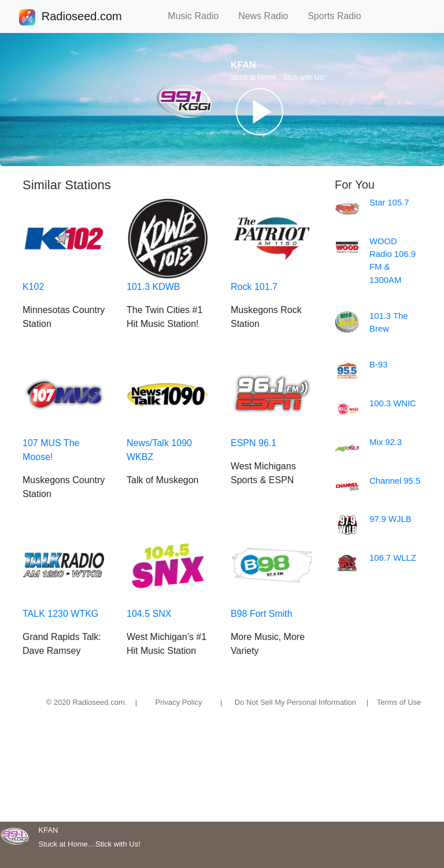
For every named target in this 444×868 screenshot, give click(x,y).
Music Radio (198, 16)
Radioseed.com (82, 17)
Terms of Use (399, 702)
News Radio (268, 16)
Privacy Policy (179, 702)
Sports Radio (339, 16)
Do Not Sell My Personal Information (295, 702)
